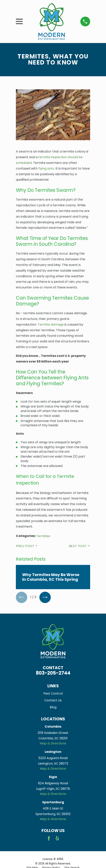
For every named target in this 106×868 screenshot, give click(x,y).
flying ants (46, 168)
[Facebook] (49, 838)
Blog (53, 707)
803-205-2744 (53, 673)
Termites (43, 536)
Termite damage (51, 324)
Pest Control (53, 693)
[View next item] (45, 597)
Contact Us (53, 700)
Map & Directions (53, 743)
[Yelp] (57, 838)
